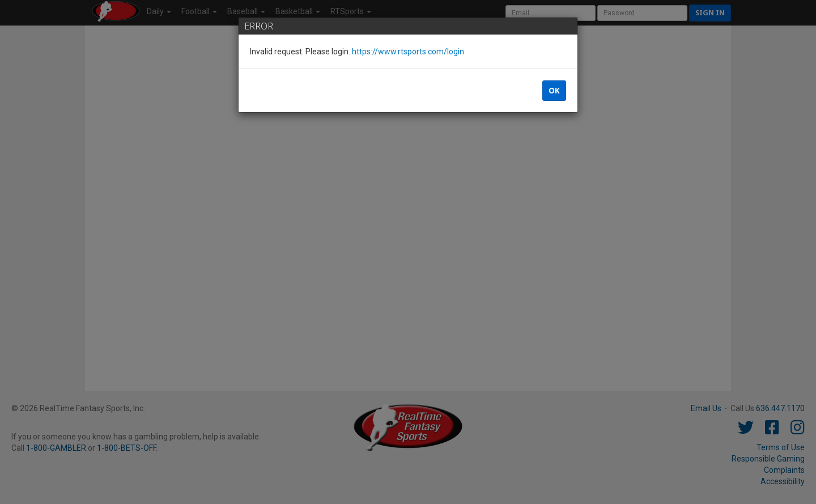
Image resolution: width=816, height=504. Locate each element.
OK (554, 91)
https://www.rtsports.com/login (408, 52)
